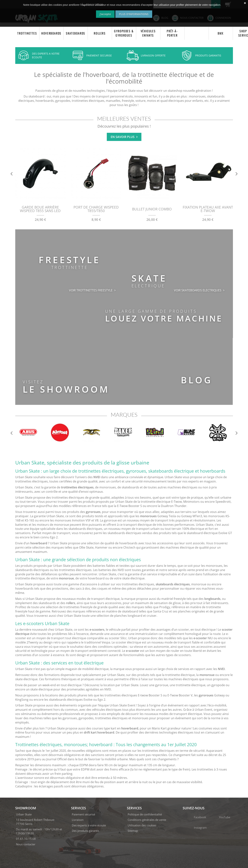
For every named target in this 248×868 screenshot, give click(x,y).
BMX (221, 33)
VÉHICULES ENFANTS (148, 33)
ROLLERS (100, 33)
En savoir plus (124, 137)
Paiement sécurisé (83, 814)
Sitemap (133, 831)
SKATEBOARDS (76, 33)
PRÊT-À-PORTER (172, 33)
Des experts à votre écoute (89, 825)
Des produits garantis (85, 831)
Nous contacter (26, 844)
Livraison (78, 820)
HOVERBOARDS (51, 33)
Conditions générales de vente (147, 820)
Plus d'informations (134, 14)
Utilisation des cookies (142, 825)
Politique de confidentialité (145, 814)
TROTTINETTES (27, 33)
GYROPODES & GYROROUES (124, 33)
